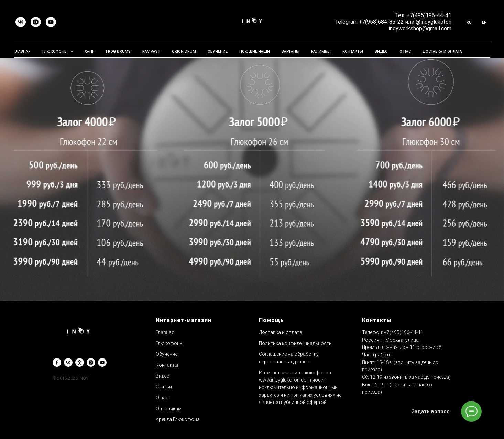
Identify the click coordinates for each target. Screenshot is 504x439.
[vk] (21, 22)
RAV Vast (151, 51)
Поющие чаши (255, 51)
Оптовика (167, 409)
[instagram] (36, 22)
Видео (381, 51)
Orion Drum (184, 51)
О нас (405, 51)
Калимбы (321, 51)
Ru (469, 23)
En (484, 23)
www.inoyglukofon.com (285, 380)
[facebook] (57, 362)
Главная (22, 51)
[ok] (80, 362)
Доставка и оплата (281, 332)
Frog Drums (118, 51)
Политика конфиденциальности (295, 343)
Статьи (164, 387)
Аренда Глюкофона (178, 419)
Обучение (218, 51)
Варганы (291, 51)
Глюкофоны (169, 343)
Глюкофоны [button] (56, 51)
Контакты (353, 51)
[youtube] (51, 22)
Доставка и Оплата (442, 51)
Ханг (89, 51)
